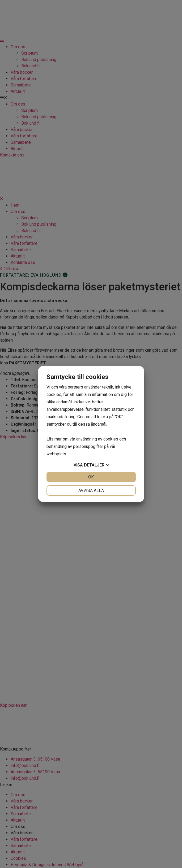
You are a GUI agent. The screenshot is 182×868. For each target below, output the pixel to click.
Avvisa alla (91, 490)
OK (91, 477)
